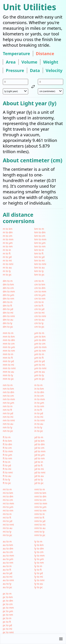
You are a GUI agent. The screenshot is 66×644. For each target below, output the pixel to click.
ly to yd (39, 573)
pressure (15, 70)
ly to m (38, 541)
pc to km (8, 597)
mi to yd (7, 521)
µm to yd (40, 361)
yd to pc (39, 483)
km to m (39, 229)
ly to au (39, 584)
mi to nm (8, 510)
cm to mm (40, 291)
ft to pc (7, 483)
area (11, 62)
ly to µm (39, 559)
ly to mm (40, 556)
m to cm (8, 236)
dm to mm (9, 291)
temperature (16, 54)
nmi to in (40, 514)
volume (29, 62)
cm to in (39, 302)
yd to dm (40, 444)
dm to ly (7, 323)
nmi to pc (40, 535)
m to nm (8, 246)
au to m (7, 541)
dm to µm (8, 295)
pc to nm (8, 615)
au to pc (7, 587)
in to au (39, 424)
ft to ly (6, 479)
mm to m (8, 333)
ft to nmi (8, 472)
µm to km (40, 337)
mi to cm (8, 500)
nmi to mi (40, 525)
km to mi (40, 260)
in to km (39, 389)
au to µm (8, 559)
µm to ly (39, 375)
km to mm (40, 239)
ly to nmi (40, 580)
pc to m (7, 594)
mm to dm (9, 340)
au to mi (8, 577)
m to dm (8, 232)
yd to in (39, 462)
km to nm (40, 246)
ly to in (38, 566)
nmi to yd (40, 521)
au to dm (8, 548)
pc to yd (7, 625)
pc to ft (7, 622)
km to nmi (40, 264)
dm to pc (8, 327)
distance (45, 54)
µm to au (40, 372)
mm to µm (9, 347)
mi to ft (7, 518)
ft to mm (8, 451)
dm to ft (7, 306)
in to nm (39, 406)
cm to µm (40, 295)
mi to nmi (8, 525)
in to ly (38, 427)
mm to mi (8, 365)
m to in (7, 250)
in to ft (38, 410)
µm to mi (40, 365)
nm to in (8, 406)
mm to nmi (9, 368)
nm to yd (8, 413)
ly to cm (39, 552)
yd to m (39, 437)
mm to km (9, 337)
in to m (39, 385)
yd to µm (40, 455)
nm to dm (8, 392)
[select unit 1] (15, 91)
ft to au (7, 476)
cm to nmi (40, 316)
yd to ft (39, 465)
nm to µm (8, 403)
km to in (39, 250)
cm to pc (39, 327)
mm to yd (8, 361)
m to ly (7, 271)
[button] (33, 639)
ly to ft (38, 570)
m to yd (7, 257)
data (35, 70)
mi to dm (8, 496)
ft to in (7, 462)
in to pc (39, 431)
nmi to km (40, 493)
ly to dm (39, 548)
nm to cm (8, 396)
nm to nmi (9, 420)
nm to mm (9, 399)
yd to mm (40, 451)
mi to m (7, 489)
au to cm (8, 552)
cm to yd (39, 309)
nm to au (8, 424)
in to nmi (40, 420)
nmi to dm (40, 496)
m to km (8, 229)
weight (51, 62)
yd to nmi (40, 472)
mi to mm (8, 503)
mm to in (8, 354)
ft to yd (7, 465)
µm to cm (40, 344)
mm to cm (9, 344)
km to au (40, 268)
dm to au (8, 320)
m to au (7, 268)
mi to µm (8, 507)
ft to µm (7, 455)
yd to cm (39, 448)
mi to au (8, 528)
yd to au (39, 476)
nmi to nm (40, 510)
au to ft (7, 570)
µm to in (39, 354)
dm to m (8, 281)
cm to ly (39, 323)
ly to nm (39, 563)
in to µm (39, 403)
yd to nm (40, 458)
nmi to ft (39, 518)
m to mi (7, 260)
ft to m (7, 437)
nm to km (8, 389)
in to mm (40, 399)
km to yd (40, 257)
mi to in (7, 514)
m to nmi (8, 264)
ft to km (7, 441)
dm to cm (8, 288)
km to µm (40, 243)
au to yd (7, 573)
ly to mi (39, 577)
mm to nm (9, 351)
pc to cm (8, 604)
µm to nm (40, 351)
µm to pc (40, 379)
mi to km (8, 493)
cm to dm (40, 288)
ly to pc (39, 587)
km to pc (40, 275)
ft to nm (7, 458)
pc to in (7, 618)
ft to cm (7, 448)
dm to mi (8, 313)
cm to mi (40, 313)
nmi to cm (40, 500)
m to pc (7, 275)
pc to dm (8, 601)
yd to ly (39, 479)
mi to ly (7, 532)
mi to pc (7, 535)
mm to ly (8, 375)
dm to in (8, 302)
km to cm (40, 236)
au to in (7, 566)
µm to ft (39, 358)
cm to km (40, 284)
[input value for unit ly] (15, 82)
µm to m (39, 333)
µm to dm (40, 340)
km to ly (39, 271)
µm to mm (41, 347)
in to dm (39, 392)
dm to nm (8, 298)
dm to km (8, 284)
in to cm (39, 396)
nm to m (8, 385)
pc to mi (7, 629)
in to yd (39, 413)
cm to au (40, 320)
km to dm (40, 232)
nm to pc (8, 431)
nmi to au (40, 528)
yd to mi (39, 469)
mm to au (8, 372)
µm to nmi (40, 368)
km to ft (39, 253)
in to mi (39, 417)
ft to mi (7, 469)
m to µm (8, 243)
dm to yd (8, 309)
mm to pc (8, 379)
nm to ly (7, 427)
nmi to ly (40, 532)
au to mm (8, 556)
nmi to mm (41, 503)
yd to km (40, 441)
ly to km (39, 545)
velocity (54, 70)
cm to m (39, 281)
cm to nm (40, 298)
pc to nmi (8, 632)
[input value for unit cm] (51, 82)
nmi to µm (40, 507)
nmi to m (40, 489)
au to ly (7, 584)
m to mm (8, 239)
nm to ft (7, 410)
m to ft (7, 253)
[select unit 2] (51, 91)
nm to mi (8, 417)
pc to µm (8, 611)
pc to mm (8, 608)
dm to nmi (9, 316)
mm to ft (8, 358)
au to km (8, 545)
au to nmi (8, 580)
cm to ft (39, 306)
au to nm (8, 563)
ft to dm (7, 444)
